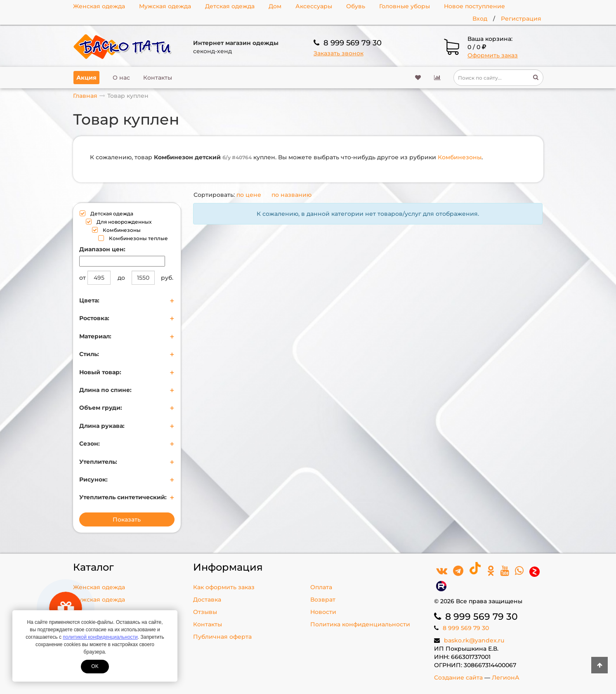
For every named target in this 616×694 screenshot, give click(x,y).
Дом (275, 6)
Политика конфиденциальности (360, 624)
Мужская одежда (165, 6)
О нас (121, 78)
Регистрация (521, 19)
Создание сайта (458, 677)
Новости (323, 612)
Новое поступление (474, 6)
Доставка (207, 600)
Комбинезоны (460, 157)
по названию (291, 195)
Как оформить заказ (224, 587)
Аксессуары (314, 6)
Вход (480, 19)
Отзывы (205, 612)
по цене (249, 195)
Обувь (356, 6)
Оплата (321, 587)
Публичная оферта (222, 637)
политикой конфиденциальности (100, 637)
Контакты (158, 78)
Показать (127, 519)
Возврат (323, 600)
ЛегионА (506, 677)
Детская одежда (230, 6)
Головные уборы (405, 6)
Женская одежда (99, 6)
